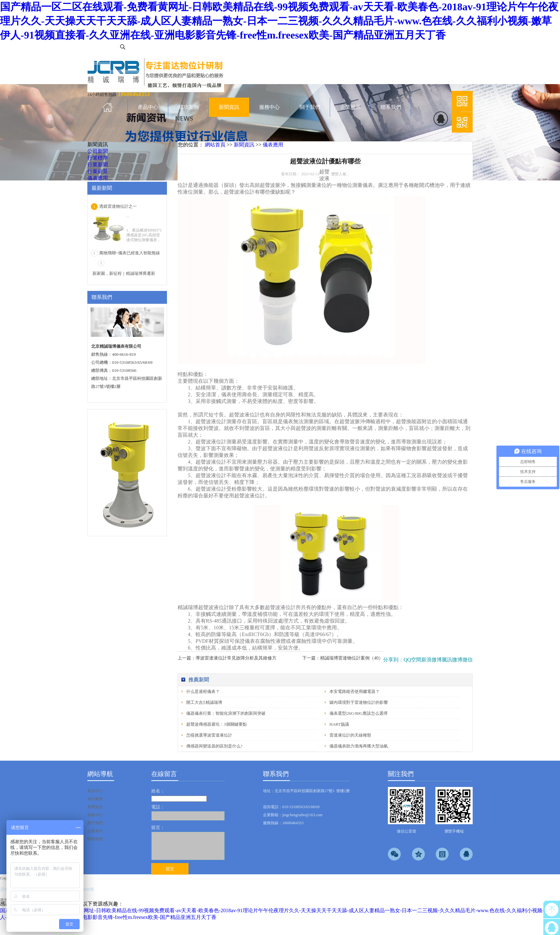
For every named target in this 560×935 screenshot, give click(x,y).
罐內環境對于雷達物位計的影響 (359, 702)
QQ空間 (412, 660)
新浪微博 (432, 660)
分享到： (393, 660)
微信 (468, 660)
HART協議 (339, 724)
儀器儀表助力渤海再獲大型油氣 (359, 746)
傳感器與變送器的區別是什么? (214, 746)
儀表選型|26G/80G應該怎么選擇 (359, 713)
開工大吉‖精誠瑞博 (204, 702)
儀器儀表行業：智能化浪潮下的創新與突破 (226, 713)
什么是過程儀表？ (203, 691)
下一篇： (343, 658)
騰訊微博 (452, 660)
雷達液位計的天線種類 (350, 735)
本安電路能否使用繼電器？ (354, 691)
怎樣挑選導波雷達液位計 (209, 735)
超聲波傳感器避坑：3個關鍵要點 (217, 724)
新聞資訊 (244, 145)
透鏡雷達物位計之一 (118, 206)
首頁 (108, 107)
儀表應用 (273, 145)
